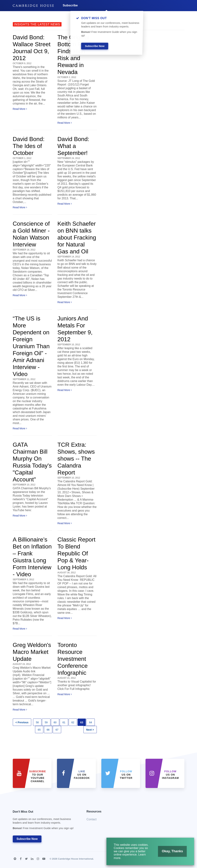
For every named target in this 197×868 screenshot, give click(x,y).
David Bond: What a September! (73, 146)
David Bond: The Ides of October (29, 146)
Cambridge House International (75, 859)
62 (73, 722)
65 (39, 730)
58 (37, 722)
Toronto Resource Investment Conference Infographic (73, 659)
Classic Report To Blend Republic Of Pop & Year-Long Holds (76, 553)
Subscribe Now (27, 839)
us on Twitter (126, 775)
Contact (92, 819)
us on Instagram (170, 775)
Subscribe (70, 5)
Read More (20, 109)
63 (82, 722)
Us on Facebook (82, 775)
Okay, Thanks (171, 852)
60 (55, 722)
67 (57, 730)
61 (64, 722)
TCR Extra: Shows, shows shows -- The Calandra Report (76, 459)
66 (48, 730)
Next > (90, 730)
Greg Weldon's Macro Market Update (32, 652)
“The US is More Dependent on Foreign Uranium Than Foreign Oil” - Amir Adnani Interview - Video (31, 346)
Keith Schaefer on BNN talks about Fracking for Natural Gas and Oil (77, 238)
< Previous (22, 722)
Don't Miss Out (45, 821)
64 (91, 722)
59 (46, 722)
